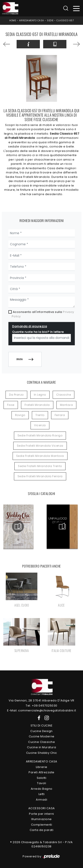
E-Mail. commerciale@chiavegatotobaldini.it (41, 710)
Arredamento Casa (32, 21)
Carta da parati (42, 830)
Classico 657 (65, 21)
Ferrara (60, 415)
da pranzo (16, 395)
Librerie (42, 767)
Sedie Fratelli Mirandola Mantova (40, 456)
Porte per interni (41, 814)
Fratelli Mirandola (37, 405)
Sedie (50, 21)
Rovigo (20, 415)
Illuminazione (41, 819)
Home (13, 21)
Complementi (42, 825)
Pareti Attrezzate (41, 772)
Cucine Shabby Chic (42, 753)
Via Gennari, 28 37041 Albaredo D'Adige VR (41, 700)
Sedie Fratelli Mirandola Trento (40, 466)
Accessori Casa (42, 808)
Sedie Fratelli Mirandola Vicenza (40, 446)
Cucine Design (41, 731)
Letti (42, 794)
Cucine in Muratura (41, 747)
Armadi (41, 800)
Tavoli (41, 783)
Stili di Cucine (42, 726)
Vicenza (40, 425)
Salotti (42, 778)
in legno (40, 395)
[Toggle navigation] (76, 8)
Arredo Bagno (42, 789)
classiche (64, 395)
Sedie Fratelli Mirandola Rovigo (40, 435)
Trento (40, 415)
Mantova (67, 405)
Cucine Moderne (42, 736)
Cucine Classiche (41, 742)
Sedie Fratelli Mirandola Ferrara (40, 476)
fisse (11, 405)
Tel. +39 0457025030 (41, 706)
